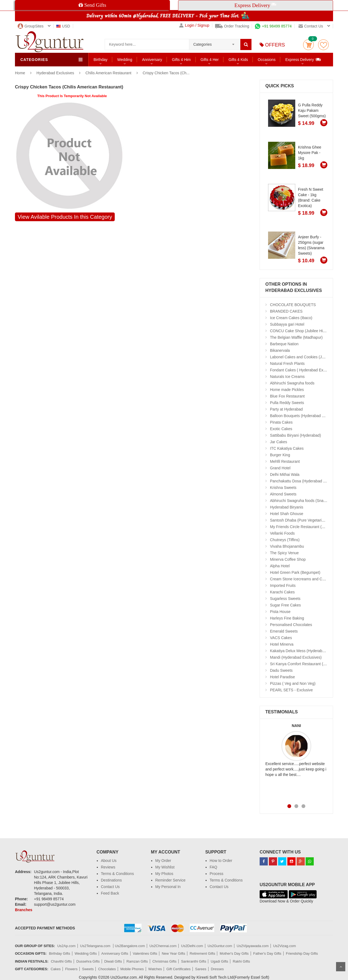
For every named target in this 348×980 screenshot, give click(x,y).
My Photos (164, 874)
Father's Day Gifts (267, 953)
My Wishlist (165, 867)
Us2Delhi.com (192, 946)
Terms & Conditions (117, 874)
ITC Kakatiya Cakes (287, 448)
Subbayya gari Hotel (287, 324)
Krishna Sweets (283, 488)
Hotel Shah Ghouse (287, 514)
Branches (24, 910)
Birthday (100, 60)
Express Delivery (303, 59)
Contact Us (110, 887)
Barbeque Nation (284, 344)
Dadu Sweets (281, 670)
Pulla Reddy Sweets (287, 403)
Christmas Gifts (164, 961)
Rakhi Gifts (241, 961)
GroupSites (31, 26)
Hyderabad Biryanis (287, 507)
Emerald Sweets (284, 631)
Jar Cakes (279, 442)
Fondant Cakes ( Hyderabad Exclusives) (304, 370)
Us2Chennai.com (163, 946)
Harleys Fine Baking (287, 618)
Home (20, 73)
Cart (308, 45)
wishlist (323, 45)
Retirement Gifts (203, 953)
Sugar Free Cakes (285, 605)
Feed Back (110, 893)
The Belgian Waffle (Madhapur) (296, 337)
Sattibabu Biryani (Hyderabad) (296, 435)
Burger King (280, 455)
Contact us (311, 26)
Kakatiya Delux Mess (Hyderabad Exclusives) (308, 651)
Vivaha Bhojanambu (287, 546)
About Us (109, 861)
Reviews (108, 867)
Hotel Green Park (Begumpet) (295, 572)
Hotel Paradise (282, 677)
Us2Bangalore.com (130, 946)
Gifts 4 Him (181, 60)
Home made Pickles (287, 390)
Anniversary (152, 60)
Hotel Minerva (282, 644)
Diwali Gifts (113, 961)
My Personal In (168, 887)
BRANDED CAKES (286, 311)
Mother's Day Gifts (234, 953)
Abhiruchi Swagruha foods (292, 383)
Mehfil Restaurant (285, 461)
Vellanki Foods (282, 533)
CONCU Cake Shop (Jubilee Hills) (299, 331)
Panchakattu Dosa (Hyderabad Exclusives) (306, 481)
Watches (155, 969)
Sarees (201, 969)
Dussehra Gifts (88, 961)
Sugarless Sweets (285, 599)
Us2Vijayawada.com (253, 946)
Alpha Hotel (280, 566)
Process (217, 874)
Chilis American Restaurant (108, 73)
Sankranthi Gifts (194, 961)
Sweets (88, 969)
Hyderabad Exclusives (56, 73)
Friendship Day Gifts (302, 953)
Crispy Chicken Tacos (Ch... (166, 73)
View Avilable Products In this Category (65, 217)
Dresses (217, 969)
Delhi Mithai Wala (285, 474)
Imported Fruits (283, 585)
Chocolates (107, 969)
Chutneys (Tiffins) (285, 540)
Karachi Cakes (282, 592)
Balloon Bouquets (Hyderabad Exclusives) (305, 416)
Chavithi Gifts (61, 961)
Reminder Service (170, 880)
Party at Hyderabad (286, 409)
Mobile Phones (132, 969)
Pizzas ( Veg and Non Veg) (293, 683)
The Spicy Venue (284, 553)
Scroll (341, 967)
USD (63, 26)
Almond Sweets (283, 494)
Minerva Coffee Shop (288, 559)
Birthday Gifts (60, 953)
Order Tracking (232, 26)
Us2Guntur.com (220, 946)
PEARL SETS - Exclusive (291, 690)
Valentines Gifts (145, 953)
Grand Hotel (280, 468)
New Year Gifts (173, 953)
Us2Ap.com (66, 946)
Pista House (280, 612)
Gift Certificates (178, 969)
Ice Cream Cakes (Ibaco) (291, 318)
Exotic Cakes (281, 429)
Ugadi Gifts (219, 961)
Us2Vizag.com (285, 946)
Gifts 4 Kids (238, 60)
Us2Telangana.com (96, 946)
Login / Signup (194, 25)
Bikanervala (280, 350)
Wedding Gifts (86, 953)
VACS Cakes (281, 638)
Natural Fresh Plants (287, 363)
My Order (163, 861)
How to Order (221, 861)
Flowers (72, 969)
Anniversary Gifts (115, 953)
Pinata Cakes (281, 422)
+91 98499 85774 (273, 26)
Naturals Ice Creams (287, 377)
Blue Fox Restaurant (287, 396)
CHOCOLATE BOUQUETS (293, 305)
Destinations (111, 880)
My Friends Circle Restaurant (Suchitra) (303, 527)
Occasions (267, 60)
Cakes (56, 969)
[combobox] (215, 43)
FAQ (213, 867)
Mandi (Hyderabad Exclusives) (296, 657)
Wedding (125, 60)
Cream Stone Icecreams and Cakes (300, 579)
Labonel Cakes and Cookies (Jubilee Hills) (306, 357)
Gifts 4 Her (210, 60)
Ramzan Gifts (137, 961)
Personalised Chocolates (291, 625)
